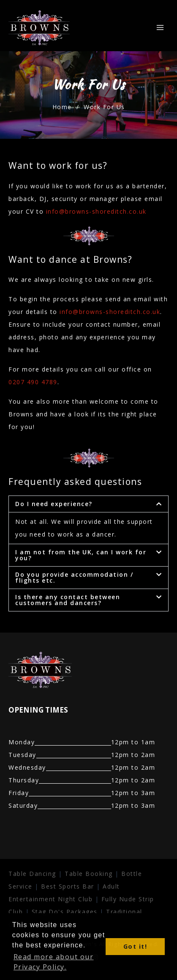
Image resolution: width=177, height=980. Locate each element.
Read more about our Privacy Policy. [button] (54, 962)
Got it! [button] (135, 946)
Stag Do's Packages (66, 912)
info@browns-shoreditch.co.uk (96, 211)
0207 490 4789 (33, 382)
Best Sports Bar (68, 886)
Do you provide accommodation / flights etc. (74, 577)
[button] (88, 504)
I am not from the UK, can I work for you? (81, 555)
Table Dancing (32, 874)
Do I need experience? (54, 504)
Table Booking (89, 874)
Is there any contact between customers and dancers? (68, 600)
